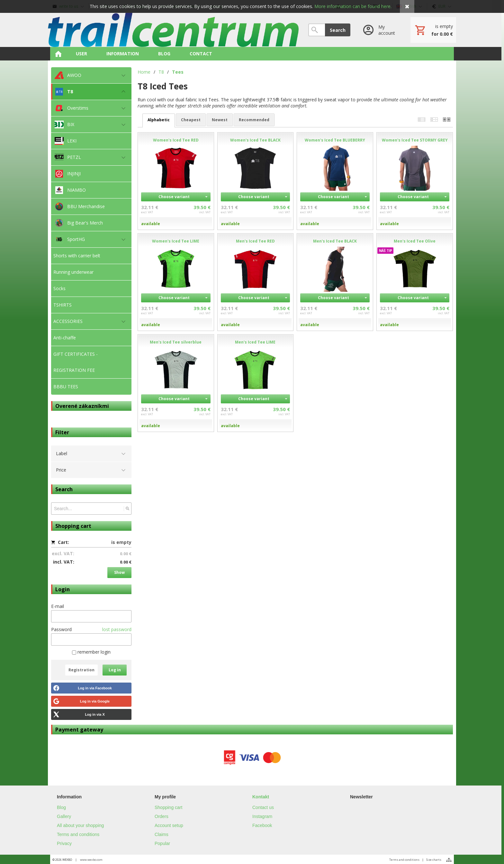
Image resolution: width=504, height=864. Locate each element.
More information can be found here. (353, 6)
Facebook (262, 825)
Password (61, 629)
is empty (121, 542)
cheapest (191, 120)
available (151, 224)
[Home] (173, 30)
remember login (91, 652)
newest (220, 120)
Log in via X (95, 714)
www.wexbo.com (91, 860)
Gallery (64, 816)
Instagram (262, 816)
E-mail (58, 606)
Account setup (169, 825)
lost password (117, 629)
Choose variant (174, 197)
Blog (61, 807)
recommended (254, 120)
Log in (115, 670)
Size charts (434, 860)
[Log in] (380, 30)
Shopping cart (168, 807)
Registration (81, 670)
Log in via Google (95, 701)
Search (338, 30)
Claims (162, 834)
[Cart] (433, 30)
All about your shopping (80, 825)
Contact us (263, 807)
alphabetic (159, 120)
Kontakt (261, 797)
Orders (162, 816)
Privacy (64, 843)
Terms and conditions (78, 834)
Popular (162, 843)
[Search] (317, 30)
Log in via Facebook (95, 688)
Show (119, 572)
